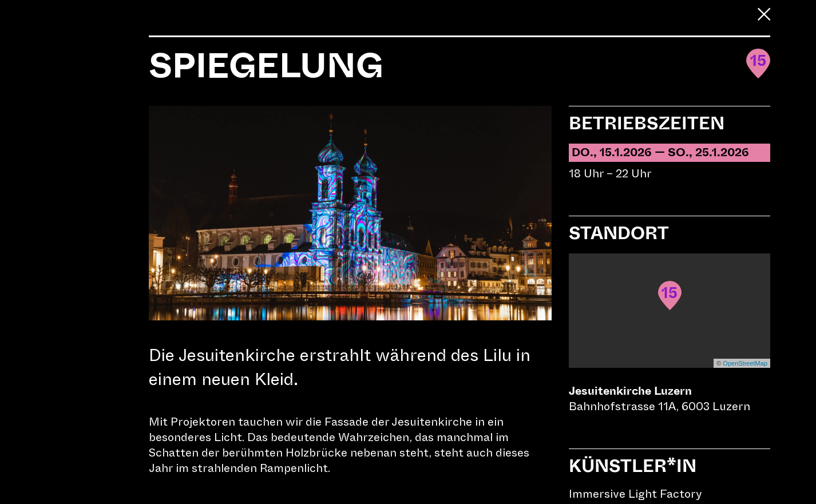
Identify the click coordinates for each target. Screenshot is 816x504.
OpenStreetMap (745, 363)
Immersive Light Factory (635, 494)
